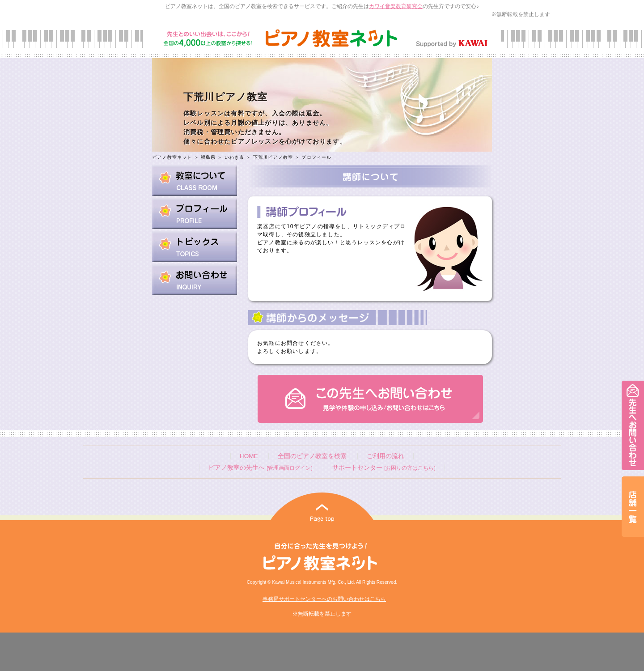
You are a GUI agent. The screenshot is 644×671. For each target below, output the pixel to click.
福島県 (208, 157)
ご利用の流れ (386, 456)
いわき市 (235, 157)
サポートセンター (384, 468)
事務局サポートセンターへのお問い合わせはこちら (324, 599)
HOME (249, 456)
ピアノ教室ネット (172, 157)
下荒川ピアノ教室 (274, 157)
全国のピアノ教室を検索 (312, 456)
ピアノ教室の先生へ (260, 468)
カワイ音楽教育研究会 (396, 6)
